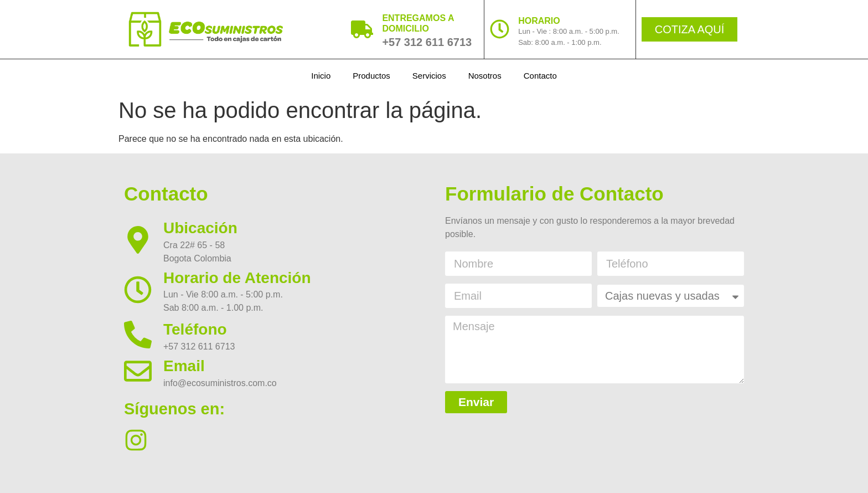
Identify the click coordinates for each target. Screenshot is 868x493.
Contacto (540, 76)
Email (184, 366)
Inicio (321, 76)
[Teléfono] (138, 335)
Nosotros (485, 76)
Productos (371, 76)
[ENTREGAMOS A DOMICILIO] (362, 29)
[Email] (138, 371)
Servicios (429, 76)
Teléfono (195, 329)
